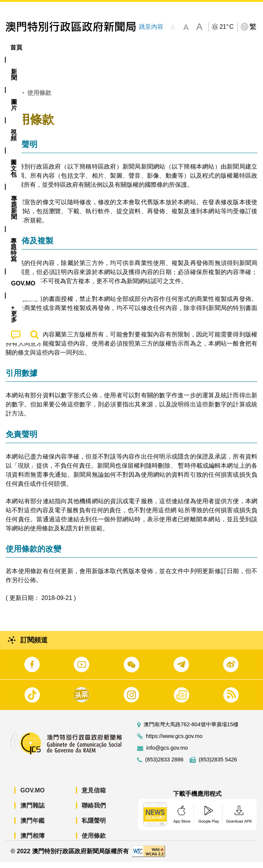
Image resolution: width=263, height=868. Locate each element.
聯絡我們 (94, 811)
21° (227, 27)
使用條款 (94, 841)
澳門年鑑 (32, 826)
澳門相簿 (32, 841)
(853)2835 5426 (218, 765)
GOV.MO (32, 796)
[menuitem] (42, 48)
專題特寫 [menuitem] (202, 47)
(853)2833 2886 (164, 765)
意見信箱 (94, 796)
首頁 (12, 99)
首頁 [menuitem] (16, 47)
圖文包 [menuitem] (128, 47)
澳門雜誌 (32, 811)
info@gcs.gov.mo (167, 754)
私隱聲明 (94, 826)
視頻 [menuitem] (97, 47)
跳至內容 (151, 27)
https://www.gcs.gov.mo (174, 742)
